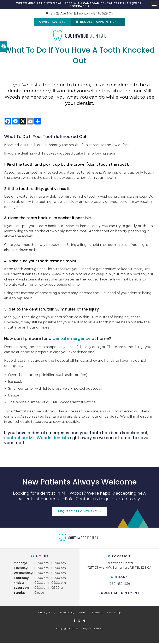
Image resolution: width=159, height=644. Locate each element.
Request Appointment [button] (100, 22)
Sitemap (97, 613)
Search (83, 613)
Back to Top (114, 613)
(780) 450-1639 (53, 22)
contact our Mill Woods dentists (37, 439)
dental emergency (72, 340)
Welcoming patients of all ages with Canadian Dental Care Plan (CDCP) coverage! (80, 5)
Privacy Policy (47, 613)
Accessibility (67, 613)
